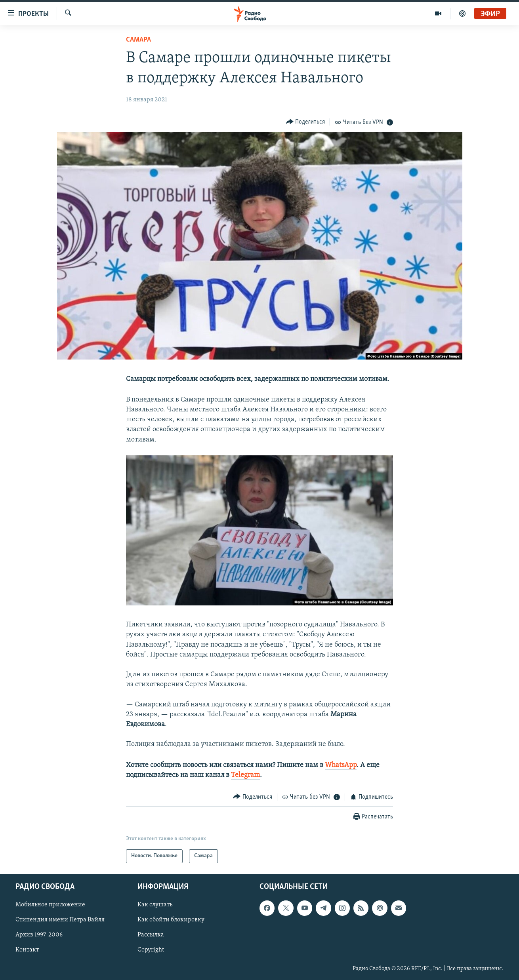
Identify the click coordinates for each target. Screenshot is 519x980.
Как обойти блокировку (171, 920)
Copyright (151, 950)
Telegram (245, 775)
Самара (138, 40)
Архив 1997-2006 (39, 935)
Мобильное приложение (50, 905)
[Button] (306, 122)
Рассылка (151, 935)
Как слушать (155, 905)
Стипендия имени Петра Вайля (60, 920)
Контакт (27, 950)
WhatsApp (341, 765)
